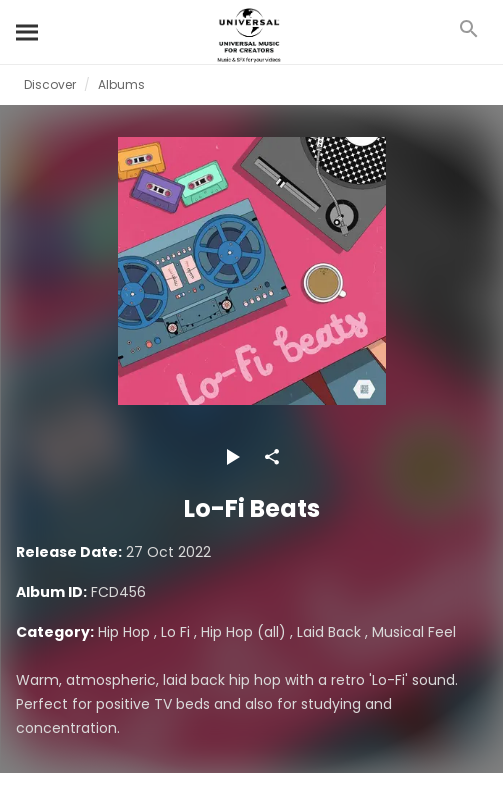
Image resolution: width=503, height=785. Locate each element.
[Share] (272, 457)
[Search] (28, 32)
